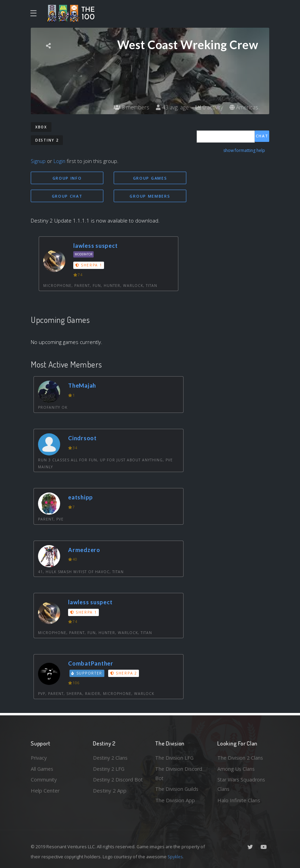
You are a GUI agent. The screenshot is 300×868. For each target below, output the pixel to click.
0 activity (208, 107)
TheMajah (83, 386)
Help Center (45, 790)
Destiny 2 (47, 140)
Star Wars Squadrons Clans (242, 784)
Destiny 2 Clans (111, 757)
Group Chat (67, 196)
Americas (243, 107)
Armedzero (85, 550)
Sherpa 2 (124, 674)
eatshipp (81, 498)
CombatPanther (92, 664)
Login (61, 161)
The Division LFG (175, 757)
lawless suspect (96, 246)
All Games (43, 768)
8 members (129, 107)
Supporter (87, 674)
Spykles (176, 857)
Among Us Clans (237, 768)
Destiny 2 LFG (110, 768)
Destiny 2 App (110, 800)
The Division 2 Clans (241, 757)
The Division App (175, 800)
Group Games (150, 178)
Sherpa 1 (89, 266)
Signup (39, 161)
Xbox (41, 127)
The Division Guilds (178, 789)
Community (44, 779)
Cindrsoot (83, 439)
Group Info (67, 178)
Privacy (39, 757)
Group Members (150, 196)
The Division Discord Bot (180, 773)
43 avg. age (171, 107)
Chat (262, 136)
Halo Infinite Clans (239, 800)
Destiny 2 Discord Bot (114, 784)
